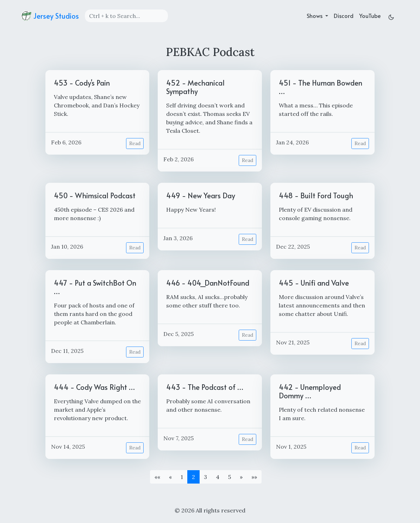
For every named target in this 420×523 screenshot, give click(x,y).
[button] (157, 477)
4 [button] (218, 477)
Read (135, 143)
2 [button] (193, 477)
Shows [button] (315, 15)
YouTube (370, 15)
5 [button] (230, 477)
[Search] (126, 16)
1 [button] (182, 477)
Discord (344, 15)
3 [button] (205, 477)
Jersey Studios (50, 16)
